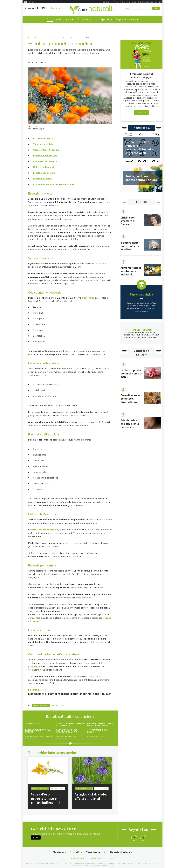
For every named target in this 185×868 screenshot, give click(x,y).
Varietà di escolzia (43, 144)
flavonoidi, (89, 297)
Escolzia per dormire (44, 173)
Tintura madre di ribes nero (98, 730)
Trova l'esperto (86, 19)
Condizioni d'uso (77, 857)
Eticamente (131, 2)
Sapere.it (158, 2)
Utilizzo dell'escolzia (44, 167)
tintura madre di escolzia (45, 529)
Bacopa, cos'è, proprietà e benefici (38, 730)
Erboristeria (58, 704)
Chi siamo (58, 851)
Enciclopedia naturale (59, 19)
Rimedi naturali (41, 704)
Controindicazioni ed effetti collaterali (54, 184)
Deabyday (107, 2)
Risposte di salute (126, 19)
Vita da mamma (119, 2)
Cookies (113, 857)
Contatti (75, 851)
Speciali (105, 19)
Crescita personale (145, 2)
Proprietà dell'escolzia (45, 161)
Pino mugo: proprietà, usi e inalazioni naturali (100, 723)
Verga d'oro (31, 722)
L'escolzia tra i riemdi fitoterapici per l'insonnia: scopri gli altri (70, 693)
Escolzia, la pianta (43, 138)
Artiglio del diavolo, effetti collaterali (70, 723)
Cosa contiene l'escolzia (46, 150)
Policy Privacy (97, 857)
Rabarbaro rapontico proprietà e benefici (67, 730)
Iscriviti (57, 8)
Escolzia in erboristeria (45, 156)
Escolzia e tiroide (42, 179)
